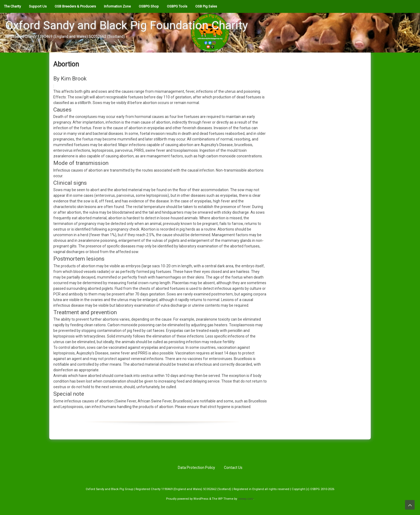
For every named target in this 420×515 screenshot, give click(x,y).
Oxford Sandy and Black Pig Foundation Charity (127, 25)
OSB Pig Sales (206, 6)
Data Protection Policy (196, 468)
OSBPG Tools (177, 6)
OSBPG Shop (149, 6)
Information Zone (117, 6)
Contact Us (233, 468)
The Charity (12, 6)
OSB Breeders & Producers (75, 6)
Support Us (38, 6)
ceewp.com (246, 499)
